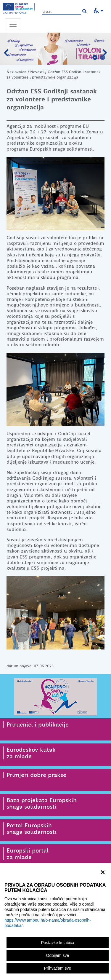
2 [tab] (103, 58)
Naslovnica (16, 72)
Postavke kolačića (57, 943)
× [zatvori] (103, 872)
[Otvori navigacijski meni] (13, 24)
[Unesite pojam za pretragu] (61, 11)
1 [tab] (95, 58)
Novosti (37, 72)
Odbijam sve (58, 955)
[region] (55, 922)
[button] (84, 11)
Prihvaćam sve (58, 968)
